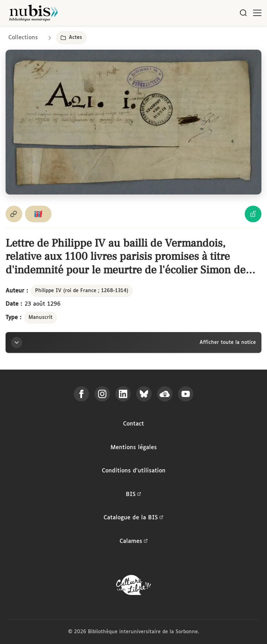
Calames (134, 542)
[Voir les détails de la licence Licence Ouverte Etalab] (253, 214)
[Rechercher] (243, 13)
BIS (133, 495)
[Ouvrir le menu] (257, 13)
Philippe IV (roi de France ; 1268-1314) (82, 291)
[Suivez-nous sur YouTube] (186, 394)
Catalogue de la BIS (133, 518)
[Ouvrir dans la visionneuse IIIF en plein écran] (133, 122)
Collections (23, 38)
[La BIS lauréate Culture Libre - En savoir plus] (133, 587)
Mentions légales (134, 448)
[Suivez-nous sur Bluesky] (144, 394)
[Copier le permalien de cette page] (14, 214)
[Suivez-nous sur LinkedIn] (123, 394)
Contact (133, 424)
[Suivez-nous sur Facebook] (81, 394)
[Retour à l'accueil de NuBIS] (33, 13)
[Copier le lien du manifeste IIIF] (38, 214)
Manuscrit (41, 317)
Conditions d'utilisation (134, 471)
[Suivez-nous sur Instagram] (102, 394)
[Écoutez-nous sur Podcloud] (165, 394)
